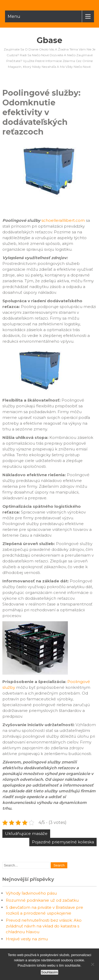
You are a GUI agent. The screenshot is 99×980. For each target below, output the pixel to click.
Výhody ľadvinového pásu (31, 893)
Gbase (49, 40)
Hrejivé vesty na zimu (27, 939)
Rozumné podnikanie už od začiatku (42, 900)
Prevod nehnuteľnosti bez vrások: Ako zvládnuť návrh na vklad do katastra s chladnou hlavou (44, 926)
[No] (92, 964)
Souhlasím (49, 972)
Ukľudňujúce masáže (26, 833)
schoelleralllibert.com (63, 220)
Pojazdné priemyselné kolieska (63, 842)
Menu (14, 16)
